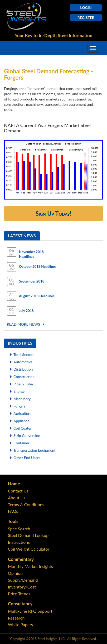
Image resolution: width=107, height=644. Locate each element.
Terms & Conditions (26, 504)
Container (21, 443)
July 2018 (26, 311)
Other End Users (27, 458)
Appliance (21, 421)
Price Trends (19, 594)
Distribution (23, 369)
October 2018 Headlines (38, 266)
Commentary (21, 559)
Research (16, 618)
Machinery (22, 399)
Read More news (23, 324)
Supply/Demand (23, 580)
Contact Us (18, 491)
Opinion (15, 573)
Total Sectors (24, 354)
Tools (13, 521)
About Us (17, 498)
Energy (19, 391)
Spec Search (19, 529)
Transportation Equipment (35, 450)
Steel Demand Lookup (28, 535)
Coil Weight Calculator (29, 549)
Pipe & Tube (23, 384)
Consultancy (20, 604)
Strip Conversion (27, 436)
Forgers (20, 406)
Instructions (19, 542)
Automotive (23, 362)
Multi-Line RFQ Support (30, 611)
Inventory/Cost (22, 587)
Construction (24, 377)
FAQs (13, 511)
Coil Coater (23, 428)
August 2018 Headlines (37, 296)
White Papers (20, 624)
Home (14, 484)
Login (86, 7)
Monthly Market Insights (30, 566)
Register (86, 17)
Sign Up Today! (53, 213)
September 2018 (32, 281)
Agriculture (22, 413)
